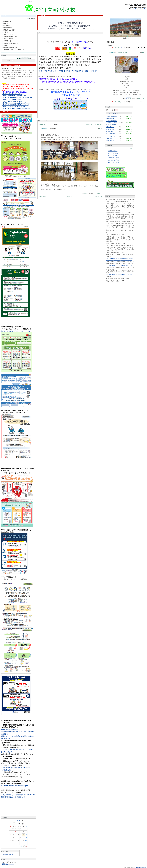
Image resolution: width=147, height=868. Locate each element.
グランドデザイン (8, 39)
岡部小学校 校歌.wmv (8, 854)
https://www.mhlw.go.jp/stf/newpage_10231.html (119, 266)
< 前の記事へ (90, 124)
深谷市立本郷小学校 (113, 160)
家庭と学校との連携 (8, 30)
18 (13, 838)
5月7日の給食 (110, 138)
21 (21, 838)
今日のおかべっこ (44, 124)
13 (18, 835)
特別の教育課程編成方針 (10, 48)
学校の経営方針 (7, 28)
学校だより (6, 23)
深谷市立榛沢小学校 (113, 158)
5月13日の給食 (123, 53)
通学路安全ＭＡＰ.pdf (8, 864)
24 (11, 841)
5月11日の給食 (110, 129)
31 (11, 843)
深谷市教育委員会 (113, 151)
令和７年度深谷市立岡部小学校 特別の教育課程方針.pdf (67, 71)
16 (26, 835)
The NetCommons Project (141, 867)
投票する (86, 193)
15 (23, 835)
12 (16, 835)
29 (18, 829)
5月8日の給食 (110, 132)
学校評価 (5, 32)
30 (21, 829)
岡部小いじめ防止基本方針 (10, 43)
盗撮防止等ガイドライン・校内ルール (13, 50)
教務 (101, 128)
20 (18, 838)
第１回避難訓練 (111, 134)
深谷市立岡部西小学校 (114, 155)
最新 (110, 110)
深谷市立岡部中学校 (113, 153)
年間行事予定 (7, 41)
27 (13, 829)
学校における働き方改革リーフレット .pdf (15, 331)
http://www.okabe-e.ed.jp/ (139, 9)
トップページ (31, 19)
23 (26, 838)
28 (16, 829)
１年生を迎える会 (111, 136)
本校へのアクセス (8, 34)
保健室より (6, 45)
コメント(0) (99, 193)
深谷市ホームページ (113, 162)
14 (21, 835)
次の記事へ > (98, 124)
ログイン (31, 1)
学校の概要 (6, 26)
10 (11, 835)
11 (13, 835)
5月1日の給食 (110, 141)
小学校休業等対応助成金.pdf (11, 729)
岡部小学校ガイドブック (10, 37)
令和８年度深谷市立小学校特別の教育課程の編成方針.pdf (112, 123)
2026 (18, 821)
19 (16, 838)
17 (11, 838)
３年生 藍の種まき (112, 116)
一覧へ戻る (70, 197)
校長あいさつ (7, 21)
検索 (131, 149)
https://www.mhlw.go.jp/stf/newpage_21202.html (119, 275)
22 (23, 838)
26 (11, 829)
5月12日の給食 (110, 127)
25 (13, 841)
